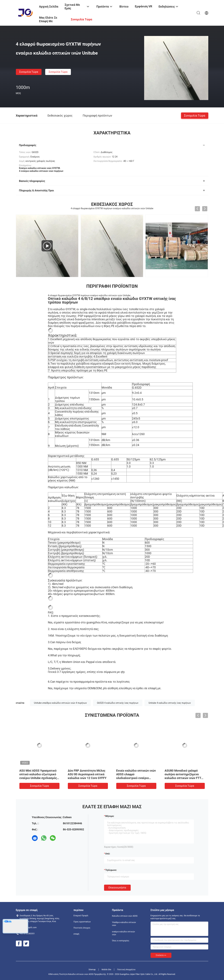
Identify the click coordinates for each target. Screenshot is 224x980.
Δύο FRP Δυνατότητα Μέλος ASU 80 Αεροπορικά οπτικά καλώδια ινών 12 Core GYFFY (87, 774)
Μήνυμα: (110, 816)
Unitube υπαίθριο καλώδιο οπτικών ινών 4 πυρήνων (60, 703)
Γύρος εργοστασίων (82, 922)
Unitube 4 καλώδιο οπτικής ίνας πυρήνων (170, 703)
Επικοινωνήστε (117, 888)
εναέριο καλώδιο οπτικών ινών (124, 933)
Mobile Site (106, 970)
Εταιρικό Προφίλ (81, 916)
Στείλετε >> (161, 955)
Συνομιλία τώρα (29, 72)
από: (108, 854)
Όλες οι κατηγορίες (121, 941)
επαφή (76, 934)
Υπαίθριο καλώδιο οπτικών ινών (124, 924)
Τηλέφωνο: (111, 870)
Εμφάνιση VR (144, 6)
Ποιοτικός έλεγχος (82, 928)
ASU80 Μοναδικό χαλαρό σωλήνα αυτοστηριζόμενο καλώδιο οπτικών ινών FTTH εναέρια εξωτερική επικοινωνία (184, 778)
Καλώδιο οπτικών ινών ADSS (125, 916)
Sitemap (92, 970)
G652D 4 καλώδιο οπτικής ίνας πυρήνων (118, 703)
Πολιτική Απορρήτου (126, 970)
